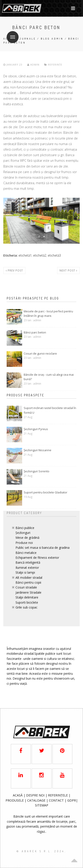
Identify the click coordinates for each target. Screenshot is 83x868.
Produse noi (24, 543)
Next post (68, 270)
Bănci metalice (26, 553)
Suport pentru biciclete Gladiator (45, 492)
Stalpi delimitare (27, 597)
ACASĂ (18, 795)
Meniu (11, 34)
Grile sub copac (26, 607)
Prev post (14, 270)
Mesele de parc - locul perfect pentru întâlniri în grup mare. (48, 314)
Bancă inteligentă (28, 562)
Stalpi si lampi (25, 572)
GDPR (72, 800)
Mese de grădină (27, 538)
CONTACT (57, 800)
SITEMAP (42, 805)
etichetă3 (54, 255)
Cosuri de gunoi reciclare (40, 353)
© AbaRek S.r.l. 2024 (41, 851)
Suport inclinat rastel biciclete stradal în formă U (50, 410)
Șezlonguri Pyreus (36, 429)
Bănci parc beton (35, 332)
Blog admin (52, 39)
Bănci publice (25, 528)
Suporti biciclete (27, 602)
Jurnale (28, 39)
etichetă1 (25, 255)
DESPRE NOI (35, 795)
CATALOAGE (37, 800)
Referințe (55, 65)
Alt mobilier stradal (29, 578)
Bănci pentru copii (28, 582)
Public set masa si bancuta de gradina (42, 548)
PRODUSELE (15, 800)
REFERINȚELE (58, 795)
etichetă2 (40, 255)
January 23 (13, 65)
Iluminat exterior (27, 568)
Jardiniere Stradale (28, 592)
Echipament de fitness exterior (37, 558)
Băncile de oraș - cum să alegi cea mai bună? (49, 377)
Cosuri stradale (26, 587)
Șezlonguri (23, 533)
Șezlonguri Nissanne (38, 450)
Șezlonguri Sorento (37, 471)
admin (33, 65)
